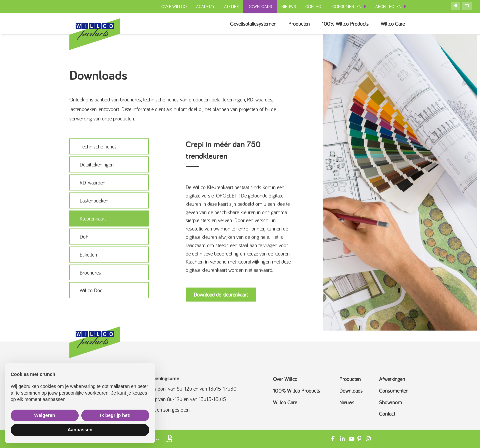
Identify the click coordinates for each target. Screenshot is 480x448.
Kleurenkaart (93, 219)
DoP (84, 237)
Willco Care (392, 24)
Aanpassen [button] (80, 430)
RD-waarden (92, 183)
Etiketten (88, 255)
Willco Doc (91, 291)
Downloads (259, 7)
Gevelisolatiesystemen (246, 24)
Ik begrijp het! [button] (115, 415)
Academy (205, 7)
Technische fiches (98, 147)
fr (467, 6)
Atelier (231, 7)
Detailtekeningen (97, 165)
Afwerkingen (392, 379)
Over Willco (173, 7)
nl (456, 6)
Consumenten (347, 7)
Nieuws (288, 7)
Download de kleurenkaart (221, 295)
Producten (294, 24)
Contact (314, 7)
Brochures (90, 273)
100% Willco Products (342, 24)
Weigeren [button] (45, 415)
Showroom (390, 402)
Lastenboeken (94, 201)
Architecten (388, 7)
